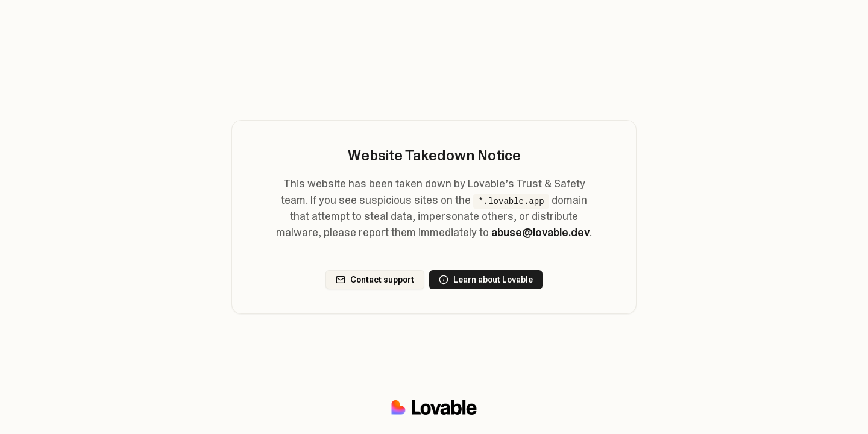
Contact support (375, 280)
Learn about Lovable (486, 280)
